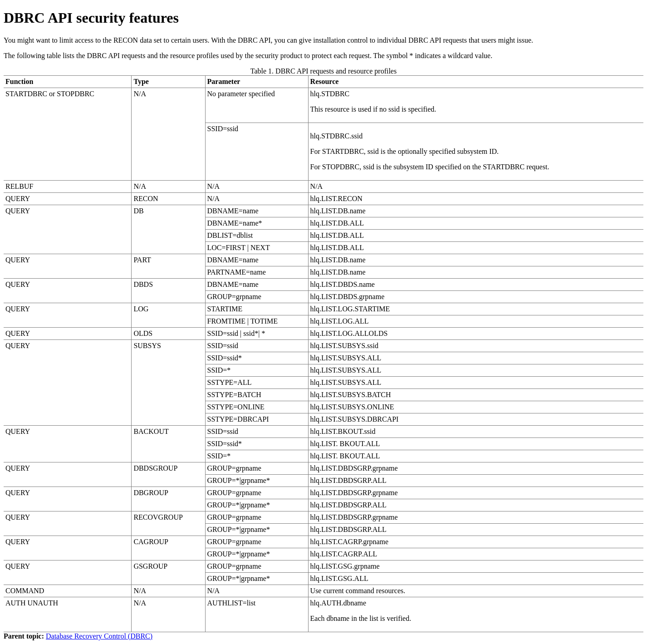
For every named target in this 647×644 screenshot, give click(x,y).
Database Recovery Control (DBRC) (99, 636)
